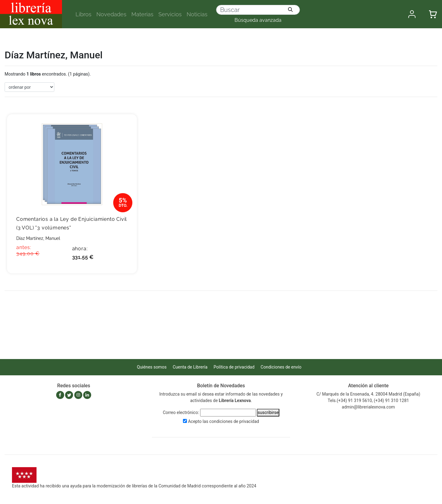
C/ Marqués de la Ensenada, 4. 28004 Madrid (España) (368, 394)
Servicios (170, 14)
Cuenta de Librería (190, 367)
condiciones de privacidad (234, 421)
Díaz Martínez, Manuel (38, 238)
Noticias (197, 14)
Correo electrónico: (181, 412)
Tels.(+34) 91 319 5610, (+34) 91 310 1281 (368, 400)
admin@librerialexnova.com (368, 407)
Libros (83, 14)
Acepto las (223, 421)
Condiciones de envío (281, 367)
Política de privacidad (234, 367)
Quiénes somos (152, 367)
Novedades (111, 14)
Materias (142, 14)
